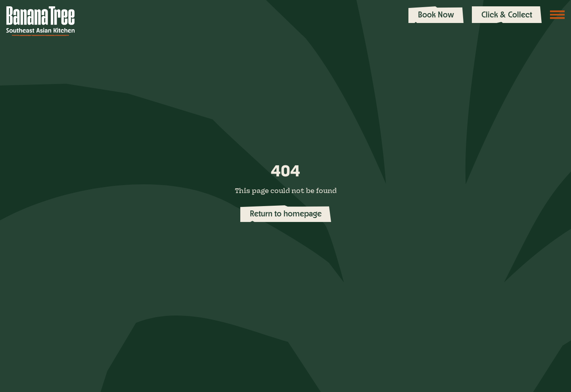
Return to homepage (286, 213)
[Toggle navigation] (558, 15)
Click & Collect (507, 14)
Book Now (436, 14)
